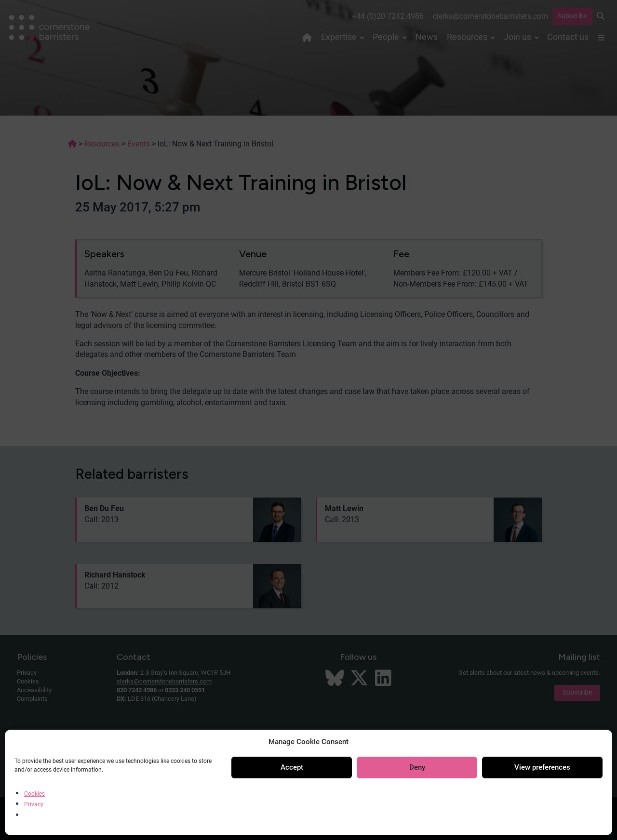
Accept (292, 767)
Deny (417, 767)
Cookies (34, 794)
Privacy (34, 804)
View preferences (542, 767)
